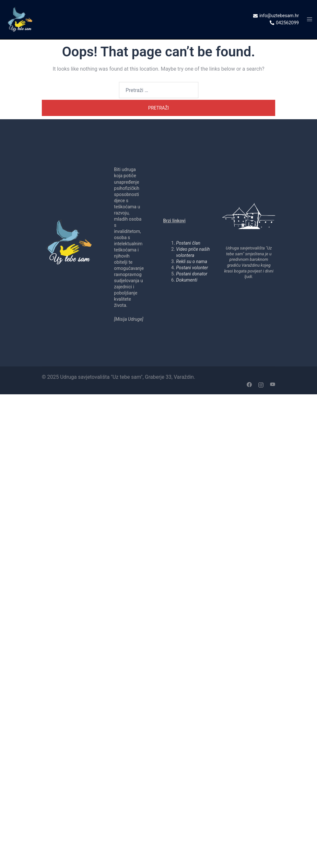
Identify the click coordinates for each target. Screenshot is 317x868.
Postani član (188, 243)
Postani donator (192, 274)
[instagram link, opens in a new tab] (261, 384)
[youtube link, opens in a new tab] (273, 384)
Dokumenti (187, 280)
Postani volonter (192, 268)
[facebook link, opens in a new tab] (249, 384)
